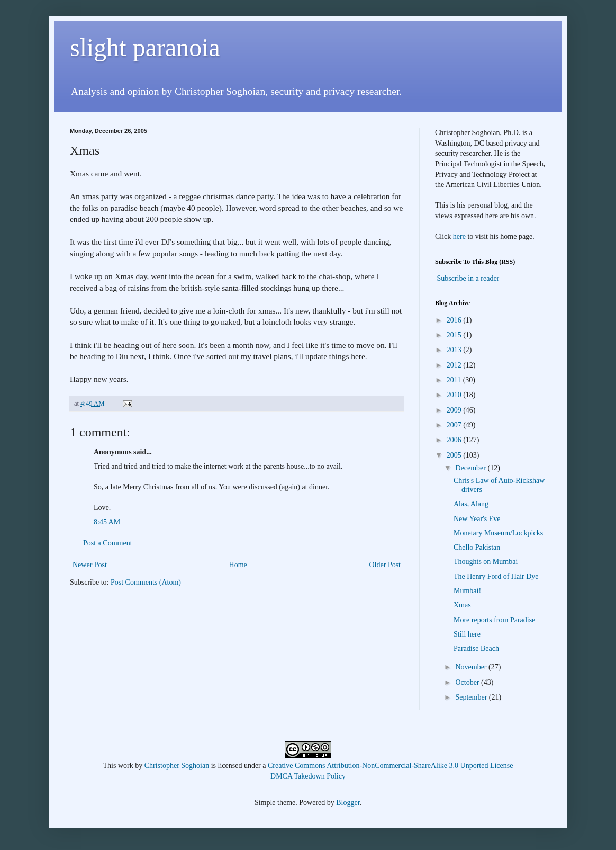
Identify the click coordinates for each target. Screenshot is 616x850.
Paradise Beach (476, 648)
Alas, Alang (471, 504)
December (471, 468)
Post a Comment (108, 543)
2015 (455, 335)
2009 (455, 410)
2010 (455, 395)
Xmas (462, 605)
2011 (455, 380)
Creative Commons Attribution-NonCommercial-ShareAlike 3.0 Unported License (390, 766)
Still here (467, 634)
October (468, 682)
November (472, 667)
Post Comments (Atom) (146, 582)
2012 (455, 365)
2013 (455, 350)
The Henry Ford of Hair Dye (496, 576)
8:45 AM (107, 522)
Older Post (385, 565)
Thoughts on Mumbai (486, 562)
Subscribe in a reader (468, 278)
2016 (455, 320)
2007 (455, 425)
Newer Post (90, 565)
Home (238, 565)
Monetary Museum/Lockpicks (498, 533)
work (126, 766)
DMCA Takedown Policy (308, 776)
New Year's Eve (477, 519)
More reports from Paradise (494, 620)
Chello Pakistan (477, 547)
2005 (455, 455)
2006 (455, 440)
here (459, 236)
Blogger (348, 803)
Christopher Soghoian (177, 766)
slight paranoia (145, 47)
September (472, 697)
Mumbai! (467, 591)
